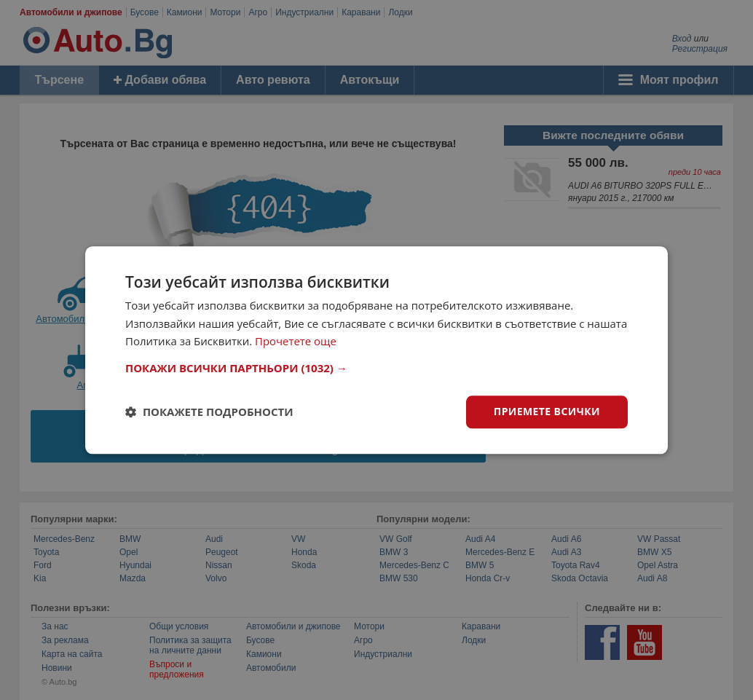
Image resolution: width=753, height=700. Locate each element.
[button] (376, 368)
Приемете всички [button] (547, 411)
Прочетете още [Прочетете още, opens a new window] (296, 342)
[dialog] (376, 350)
